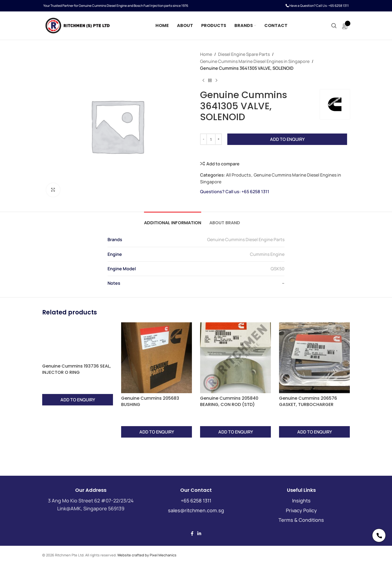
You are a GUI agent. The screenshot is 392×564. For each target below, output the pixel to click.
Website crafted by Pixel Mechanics (147, 555)
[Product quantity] (211, 139)
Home (206, 54)
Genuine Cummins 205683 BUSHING (150, 401)
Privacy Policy (301, 510)
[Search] (334, 26)
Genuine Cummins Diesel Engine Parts (246, 239)
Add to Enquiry (287, 139)
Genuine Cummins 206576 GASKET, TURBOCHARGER (308, 401)
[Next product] (216, 81)
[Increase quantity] (218, 139)
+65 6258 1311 (339, 6)
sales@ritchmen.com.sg (196, 510)
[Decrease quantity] (203, 139)
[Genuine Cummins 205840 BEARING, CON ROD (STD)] (235, 358)
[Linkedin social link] (199, 533)
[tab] (173, 220)
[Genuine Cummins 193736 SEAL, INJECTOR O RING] (78, 358)
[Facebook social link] (192, 533)
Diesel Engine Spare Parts (244, 54)
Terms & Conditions (301, 520)
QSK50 (278, 269)
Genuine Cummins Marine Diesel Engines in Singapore (255, 61)
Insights (301, 501)
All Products (238, 175)
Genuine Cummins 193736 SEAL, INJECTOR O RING (76, 369)
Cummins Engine (267, 254)
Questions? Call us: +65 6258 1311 (235, 192)
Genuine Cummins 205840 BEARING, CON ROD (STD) (229, 401)
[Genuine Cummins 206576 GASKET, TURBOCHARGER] (314, 358)
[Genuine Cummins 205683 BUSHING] (157, 358)
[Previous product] (203, 81)
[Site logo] (77, 25)
